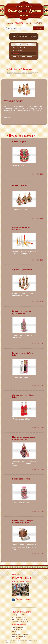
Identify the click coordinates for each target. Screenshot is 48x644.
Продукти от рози (19, 73)
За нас (29, 23)
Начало (10, 23)
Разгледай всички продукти (24, 36)
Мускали (29, 73)
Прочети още (38, 174)
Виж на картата (18, 639)
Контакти (38, 23)
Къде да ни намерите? (22, 612)
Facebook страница (21, 599)
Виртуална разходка (21, 581)
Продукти (19, 23)
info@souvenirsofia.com (20, 624)
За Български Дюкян (21, 578)
